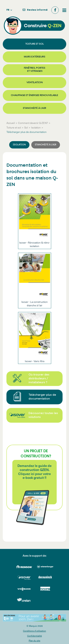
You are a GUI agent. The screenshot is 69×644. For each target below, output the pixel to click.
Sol (26, 128)
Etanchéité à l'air (35, 108)
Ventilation (35, 82)
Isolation (36, 128)
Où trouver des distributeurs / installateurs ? (39, 379)
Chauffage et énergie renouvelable (34, 95)
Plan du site (34, 641)
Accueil (11, 123)
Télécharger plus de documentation (26, 132)
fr (8, 10)
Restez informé (37, 10)
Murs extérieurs (35, 57)
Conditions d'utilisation (34, 631)
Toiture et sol (35, 44)
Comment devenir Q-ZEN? (33, 123)
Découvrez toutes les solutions (43, 415)
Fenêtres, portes (35, 70)
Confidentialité (35, 636)
